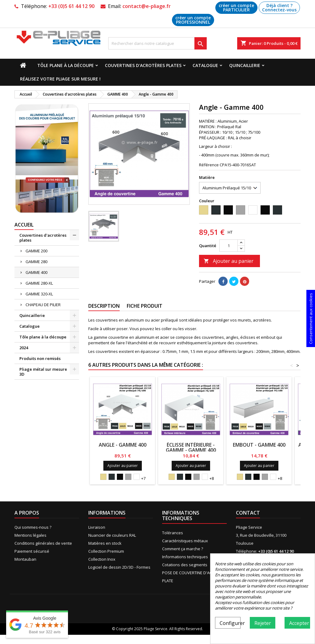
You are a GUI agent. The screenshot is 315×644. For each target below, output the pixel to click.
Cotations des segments (185, 565)
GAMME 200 (36, 251)
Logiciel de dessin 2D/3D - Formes (119, 567)
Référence (209, 165)
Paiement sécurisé (32, 551)
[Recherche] (157, 43)
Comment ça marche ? (183, 549)
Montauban (25, 559)
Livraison (97, 527)
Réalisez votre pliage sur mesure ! (60, 79)
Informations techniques (185, 557)
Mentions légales (30, 535)
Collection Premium (106, 551)
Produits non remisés (40, 358)
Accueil (24, 225)
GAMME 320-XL (39, 294)
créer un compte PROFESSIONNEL (193, 20)
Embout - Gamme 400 (259, 445)
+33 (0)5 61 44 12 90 (71, 6)
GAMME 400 (36, 272)
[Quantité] (229, 246)
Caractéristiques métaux (185, 541)
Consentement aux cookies (311, 318)
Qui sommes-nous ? (33, 527)
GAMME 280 (36, 262)
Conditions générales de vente (43, 543)
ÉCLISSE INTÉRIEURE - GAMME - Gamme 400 (191, 447)
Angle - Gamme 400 (123, 445)
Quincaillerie (245, 65)
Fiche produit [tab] (145, 306)
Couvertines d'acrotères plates (143, 65)
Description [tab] (104, 306)
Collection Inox (102, 559)
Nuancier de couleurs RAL (112, 535)
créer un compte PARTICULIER (236, 8)
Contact (248, 513)
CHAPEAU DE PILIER (43, 305)
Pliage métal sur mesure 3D (43, 372)
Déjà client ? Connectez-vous (279, 8)
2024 (24, 348)
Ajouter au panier (229, 261)
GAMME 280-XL (39, 283)
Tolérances (173, 533)
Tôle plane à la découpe (66, 65)
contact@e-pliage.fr (147, 6)
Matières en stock (105, 543)
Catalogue (205, 65)
